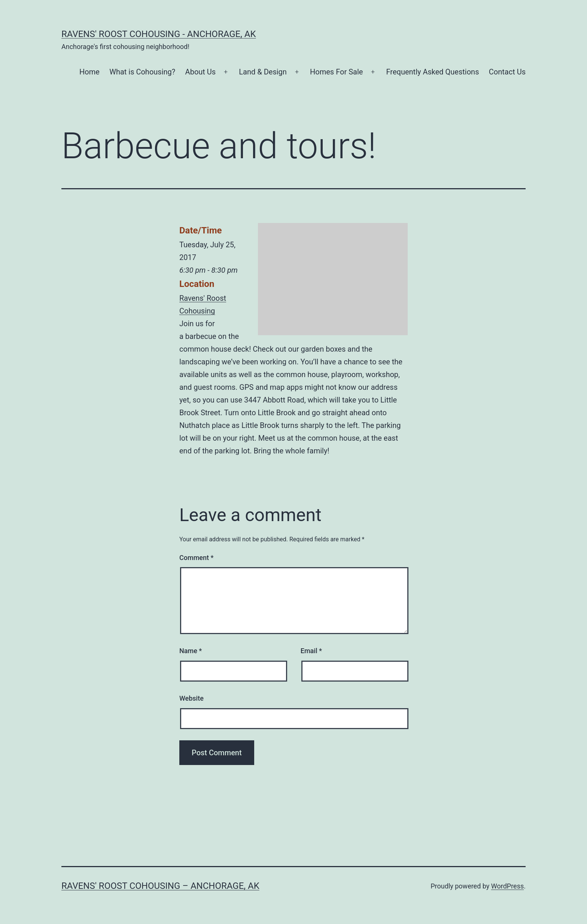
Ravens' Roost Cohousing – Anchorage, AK (160, 886)
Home (89, 72)
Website (191, 698)
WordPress (507, 886)
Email (311, 651)
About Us (201, 72)
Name (191, 651)
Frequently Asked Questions (433, 72)
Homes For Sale (336, 72)
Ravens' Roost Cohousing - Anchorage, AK (159, 34)
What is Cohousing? (142, 72)
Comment (196, 558)
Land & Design (263, 72)
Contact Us (507, 72)
